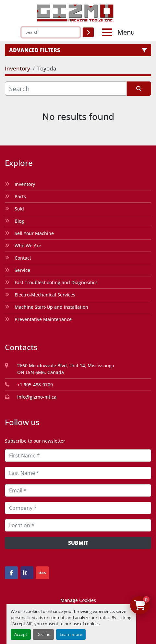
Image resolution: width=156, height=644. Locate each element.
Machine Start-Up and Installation (51, 307)
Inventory (25, 184)
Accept (21, 634)
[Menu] (108, 32)
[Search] (51, 32)
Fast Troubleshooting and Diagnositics (56, 282)
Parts (20, 196)
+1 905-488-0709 (35, 385)
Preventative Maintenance (43, 319)
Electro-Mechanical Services (45, 295)
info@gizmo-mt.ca (37, 397)
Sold (19, 209)
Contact (23, 258)
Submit (78, 543)
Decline (43, 634)
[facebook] (11, 573)
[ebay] (42, 573)
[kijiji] (27, 573)
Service (22, 270)
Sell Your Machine (34, 233)
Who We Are (28, 246)
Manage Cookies (78, 600)
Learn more (71, 634)
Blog (19, 221)
